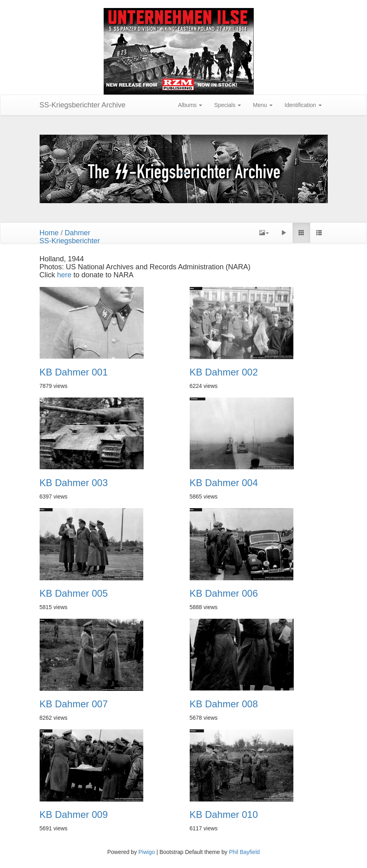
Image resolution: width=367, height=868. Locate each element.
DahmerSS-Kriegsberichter (70, 237)
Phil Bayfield (244, 852)
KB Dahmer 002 (224, 372)
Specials (228, 105)
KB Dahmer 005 (74, 593)
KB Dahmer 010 (224, 815)
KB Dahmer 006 (224, 593)
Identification (303, 105)
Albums (190, 105)
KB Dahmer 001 (74, 372)
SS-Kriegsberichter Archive (83, 105)
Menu (263, 105)
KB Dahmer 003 (74, 483)
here (65, 275)
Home (49, 233)
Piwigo (147, 852)
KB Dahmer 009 (74, 815)
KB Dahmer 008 (224, 704)
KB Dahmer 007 (74, 704)
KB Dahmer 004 (224, 483)
